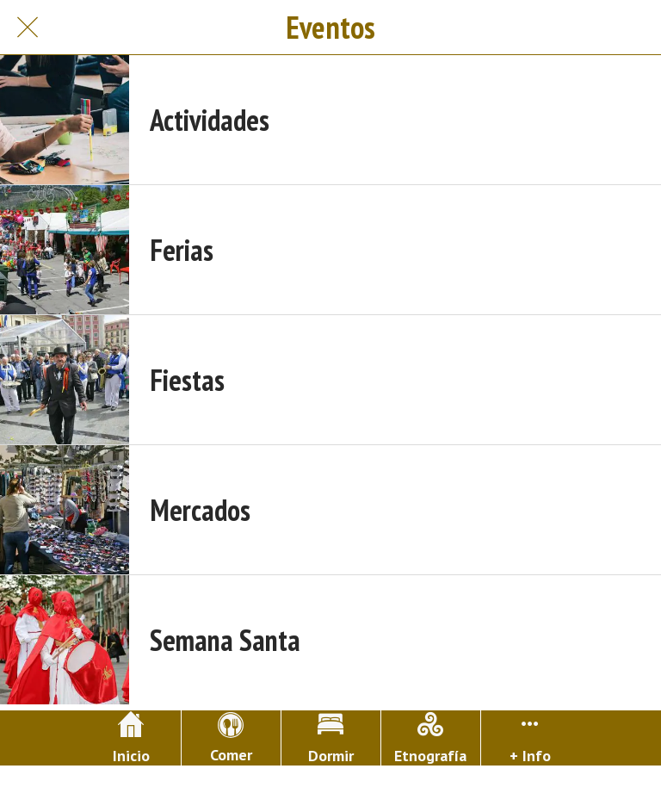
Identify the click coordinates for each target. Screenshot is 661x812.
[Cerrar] (28, 28)
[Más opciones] (531, 738)
